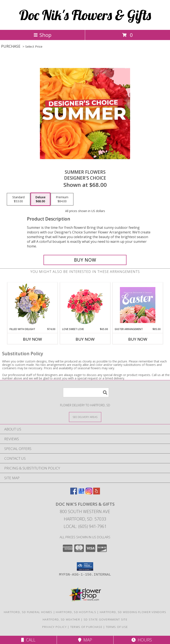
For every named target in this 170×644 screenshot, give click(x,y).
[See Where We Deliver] (85, 417)
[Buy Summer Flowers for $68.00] (85, 260)
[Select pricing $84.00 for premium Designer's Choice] (62, 199)
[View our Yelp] (97, 493)
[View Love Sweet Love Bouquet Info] (85, 305)
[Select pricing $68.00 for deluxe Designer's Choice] (40, 199)
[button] (85, 566)
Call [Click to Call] (28, 640)
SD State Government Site (105, 619)
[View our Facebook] (74, 493)
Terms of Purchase (86, 627)
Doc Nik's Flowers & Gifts (85, 15)
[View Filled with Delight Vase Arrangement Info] (32, 305)
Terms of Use (117, 627)
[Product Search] (86, 392)
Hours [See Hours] (142, 640)
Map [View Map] (85, 640)
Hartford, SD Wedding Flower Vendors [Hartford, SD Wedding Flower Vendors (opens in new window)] (133, 612)
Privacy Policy (54, 627)
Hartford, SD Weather (61, 619)
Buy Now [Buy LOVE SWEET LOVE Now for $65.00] (85, 339)
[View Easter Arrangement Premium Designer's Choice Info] (138, 305)
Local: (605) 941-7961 (85, 526)
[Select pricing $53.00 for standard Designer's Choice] (18, 199)
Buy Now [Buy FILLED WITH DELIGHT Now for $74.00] (32, 339)
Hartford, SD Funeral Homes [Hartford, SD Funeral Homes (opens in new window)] (28, 612)
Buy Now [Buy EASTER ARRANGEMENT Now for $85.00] (138, 339)
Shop (42, 35)
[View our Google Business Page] (81, 493)
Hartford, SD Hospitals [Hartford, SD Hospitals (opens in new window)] (76, 612)
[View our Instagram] (89, 493)
